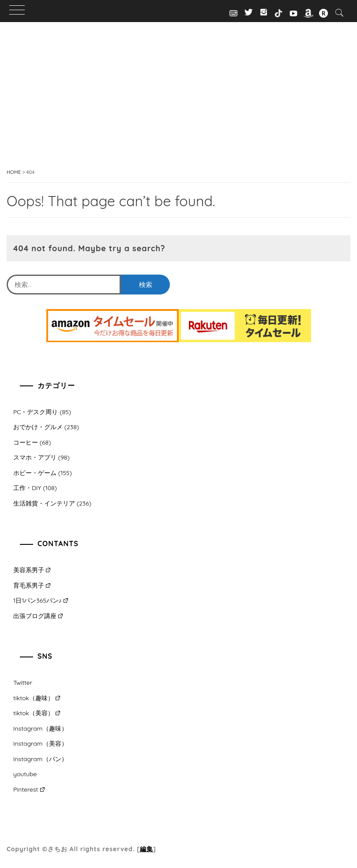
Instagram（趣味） (40, 728)
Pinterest (29, 789)
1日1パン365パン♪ (41, 600)
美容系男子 (32, 570)
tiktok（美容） (37, 713)
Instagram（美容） (40, 743)
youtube (25, 774)
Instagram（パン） (40, 759)
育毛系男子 (32, 585)
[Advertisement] (178, 106)
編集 (147, 849)
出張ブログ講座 (38, 616)
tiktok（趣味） (37, 698)
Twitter (23, 683)
